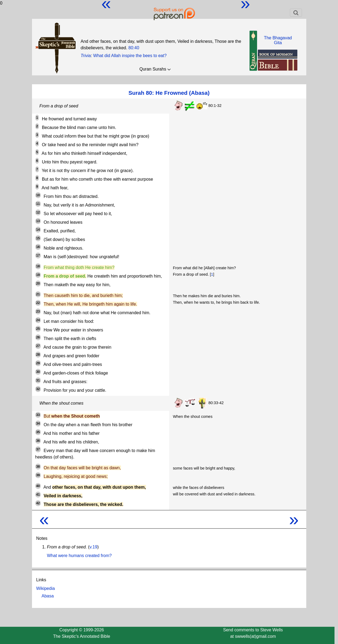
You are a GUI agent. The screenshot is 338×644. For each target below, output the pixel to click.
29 (38, 363)
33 (38, 415)
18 (38, 266)
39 (38, 475)
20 (38, 283)
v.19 (93, 547)
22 (38, 303)
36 (38, 441)
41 (38, 495)
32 (38, 389)
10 (38, 195)
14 (38, 230)
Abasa (48, 596)
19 (38, 275)
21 (38, 294)
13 (38, 221)
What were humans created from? (79, 556)
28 (38, 355)
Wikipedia (46, 588)
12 (38, 212)
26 (38, 337)
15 (38, 238)
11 (38, 204)
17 (38, 255)
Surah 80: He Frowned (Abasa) (169, 93)
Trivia (86, 56)
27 (38, 346)
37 (38, 449)
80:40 (134, 48)
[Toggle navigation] (296, 13)
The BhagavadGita (278, 40)
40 (38, 486)
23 (38, 311)
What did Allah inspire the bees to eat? (130, 56)
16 (38, 247)
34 (38, 423)
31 (38, 380)
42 (38, 503)
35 (38, 432)
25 (38, 329)
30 (38, 372)
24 (38, 320)
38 (38, 467)
